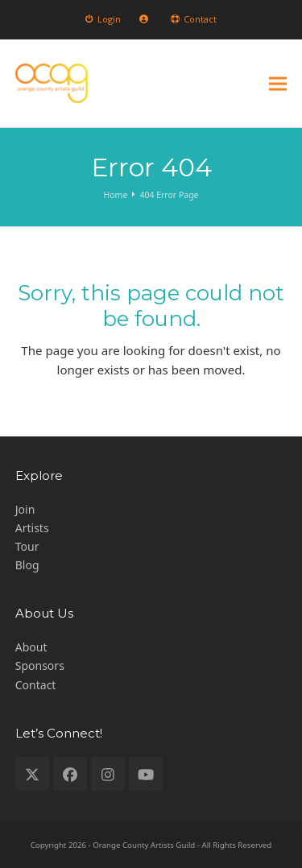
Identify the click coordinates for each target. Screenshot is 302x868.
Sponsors (40, 665)
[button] (278, 83)
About (31, 647)
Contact (36, 685)
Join (25, 509)
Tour (27, 546)
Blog (27, 565)
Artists (32, 528)
